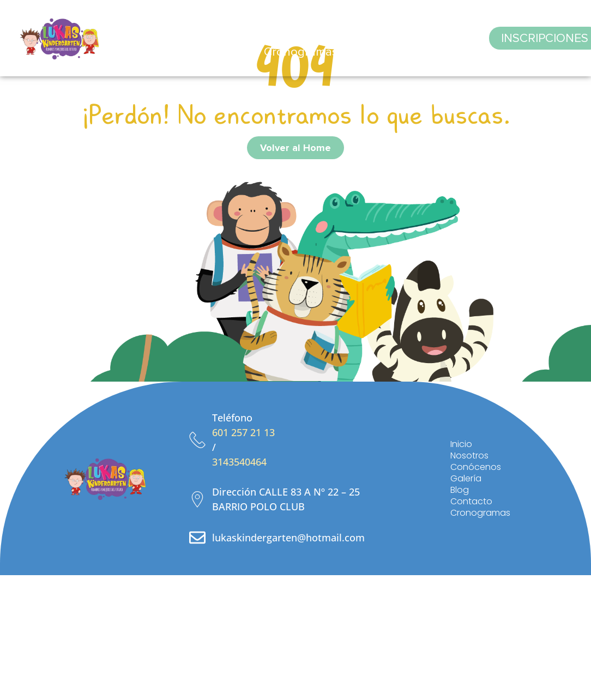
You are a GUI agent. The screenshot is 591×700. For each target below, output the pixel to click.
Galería (338, 25)
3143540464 (239, 462)
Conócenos (277, 25)
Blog (381, 25)
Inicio (161, 25)
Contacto (429, 25)
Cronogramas (301, 52)
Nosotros (210, 25)
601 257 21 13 (243, 432)
